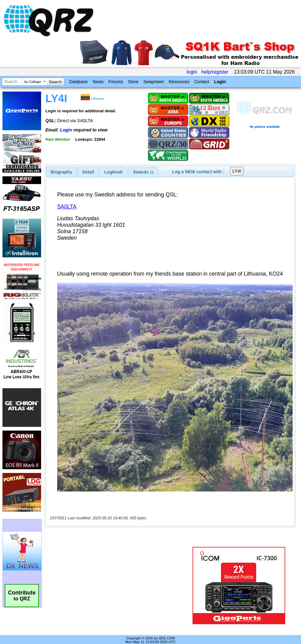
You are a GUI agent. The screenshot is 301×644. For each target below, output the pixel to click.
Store (133, 82)
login (192, 72)
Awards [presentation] (143, 172)
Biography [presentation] (61, 172)
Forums (116, 82)
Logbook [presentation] (114, 172)
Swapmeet (154, 82)
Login (220, 82)
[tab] (61, 172)
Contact (201, 82)
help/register (215, 72)
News (98, 82)
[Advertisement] (118, 579)
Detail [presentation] (88, 172)
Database (78, 82)
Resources (179, 82)
